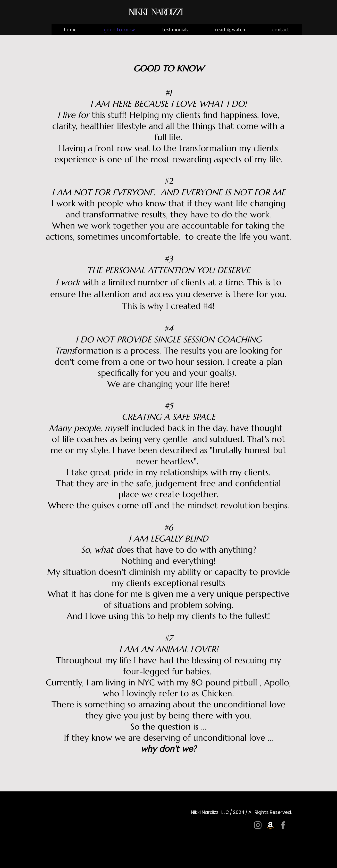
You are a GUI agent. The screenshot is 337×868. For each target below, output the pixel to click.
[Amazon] (270, 825)
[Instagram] (258, 825)
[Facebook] (283, 825)
